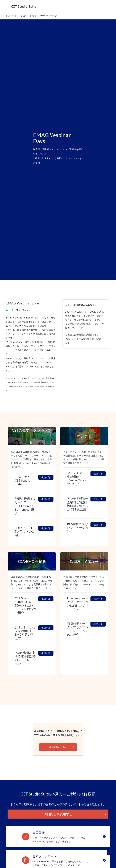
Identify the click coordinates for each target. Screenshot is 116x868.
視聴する (46, 477)
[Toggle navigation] (110, 6)
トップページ (11, 16)
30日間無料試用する (58, 814)
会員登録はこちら (58, 747)
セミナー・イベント (29, 16)
